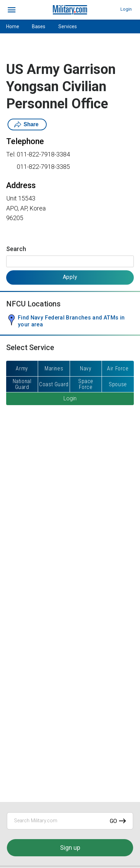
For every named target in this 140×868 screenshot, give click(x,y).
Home (13, 26)
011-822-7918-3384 (43, 154)
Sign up (70, 848)
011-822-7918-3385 (43, 167)
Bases (39, 26)
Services (68, 26)
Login (126, 9)
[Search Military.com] (70, 821)
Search (16, 249)
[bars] (12, 10)
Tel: (11, 154)
